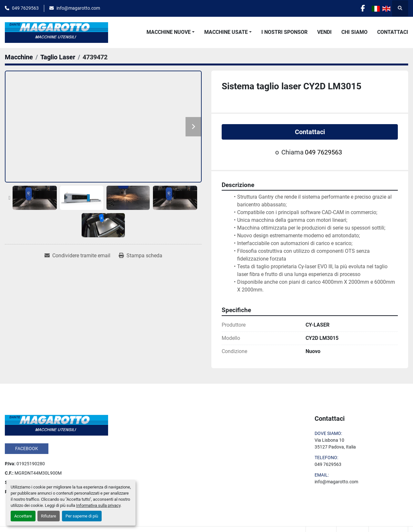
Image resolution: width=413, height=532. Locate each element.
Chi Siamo (354, 32)
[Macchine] (19, 57)
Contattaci (393, 32)
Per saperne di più (82, 516)
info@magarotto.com (78, 8)
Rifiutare (49, 516)
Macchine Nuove (169, 32)
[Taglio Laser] (58, 57)
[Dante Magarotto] (56, 425)
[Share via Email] (77, 256)
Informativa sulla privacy (98, 505)
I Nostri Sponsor (284, 32)
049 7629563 (25, 8)
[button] (171, 32)
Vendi (324, 32)
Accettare (23, 516)
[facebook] (362, 8)
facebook (27, 448)
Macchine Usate (226, 32)
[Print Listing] (141, 256)
